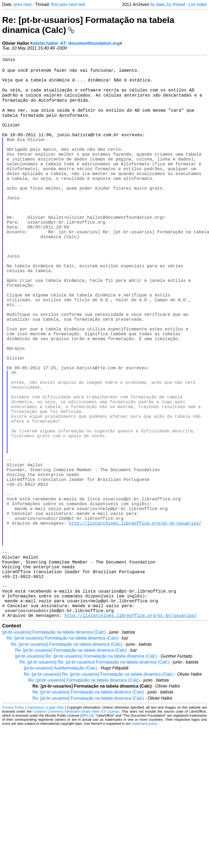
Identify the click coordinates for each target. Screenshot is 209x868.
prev (18, 4)
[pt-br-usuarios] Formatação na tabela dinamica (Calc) (54, 754)
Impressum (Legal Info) (45, 829)
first (55, 4)
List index (198, 4)
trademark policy (144, 845)
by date (157, 4)
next (27, 4)
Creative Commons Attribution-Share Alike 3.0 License (76, 833)
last (82, 4)
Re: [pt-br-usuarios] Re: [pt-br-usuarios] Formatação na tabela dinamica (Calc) (94, 784)
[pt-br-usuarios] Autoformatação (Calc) (60, 790)
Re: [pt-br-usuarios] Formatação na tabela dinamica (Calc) (62, 760)
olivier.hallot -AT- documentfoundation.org (76, 43)
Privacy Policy (13, 829)
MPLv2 (87, 837)
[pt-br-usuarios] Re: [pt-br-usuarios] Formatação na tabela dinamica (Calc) (86, 778)
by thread (176, 4)
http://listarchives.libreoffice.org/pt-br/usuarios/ (135, 624)
